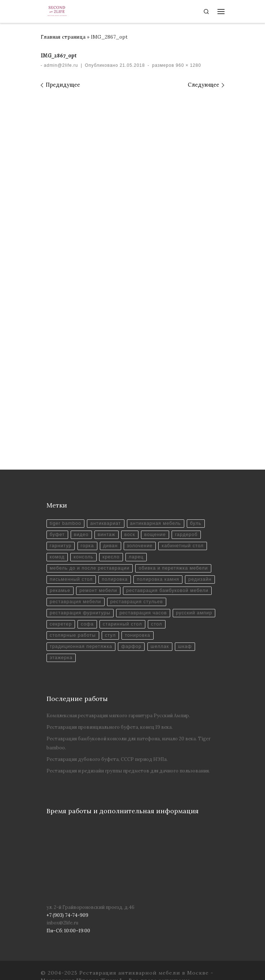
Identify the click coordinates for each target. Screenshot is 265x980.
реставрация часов (143, 613)
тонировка (138, 635)
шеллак (160, 646)
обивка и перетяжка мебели (173, 568)
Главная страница (63, 37)
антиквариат (105, 523)
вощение (155, 534)
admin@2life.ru (61, 65)
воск (130, 534)
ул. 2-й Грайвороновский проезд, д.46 (90, 907)
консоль (83, 557)
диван (111, 546)
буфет (57, 534)
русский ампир (194, 613)
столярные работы (73, 635)
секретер (61, 624)
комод (57, 557)
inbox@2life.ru (62, 923)
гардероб (186, 534)
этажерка (61, 657)
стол (157, 624)
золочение (140, 546)
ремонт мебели (98, 590)
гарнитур (61, 546)
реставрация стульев (137, 602)
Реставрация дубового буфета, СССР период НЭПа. (107, 759)
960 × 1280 (188, 65)
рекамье (60, 590)
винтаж (107, 534)
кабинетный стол (182, 546)
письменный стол (71, 579)
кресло (111, 557)
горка (87, 546)
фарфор (131, 646)
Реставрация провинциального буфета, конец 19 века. (110, 727)
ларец (136, 557)
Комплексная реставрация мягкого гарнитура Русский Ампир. (118, 716)
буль (196, 523)
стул (110, 635)
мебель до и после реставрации (90, 568)
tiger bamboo (65, 523)
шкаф (185, 646)
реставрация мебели (76, 602)
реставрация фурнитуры (80, 613)
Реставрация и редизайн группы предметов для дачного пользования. (128, 771)
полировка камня (158, 579)
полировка (115, 579)
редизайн (200, 579)
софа (87, 624)
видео (81, 534)
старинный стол (122, 624)
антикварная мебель (156, 523)
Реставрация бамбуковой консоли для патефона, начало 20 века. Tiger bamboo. (129, 743)
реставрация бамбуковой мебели (167, 590)
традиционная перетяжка (81, 646)
